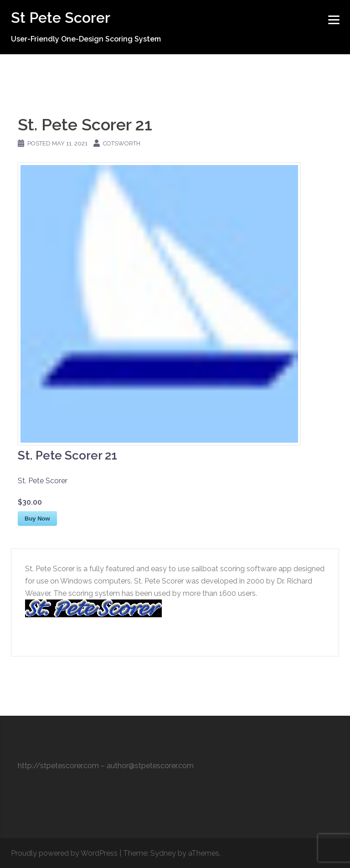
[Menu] (334, 19)
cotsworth (122, 143)
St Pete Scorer (61, 18)
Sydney (163, 853)
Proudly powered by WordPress (64, 853)
